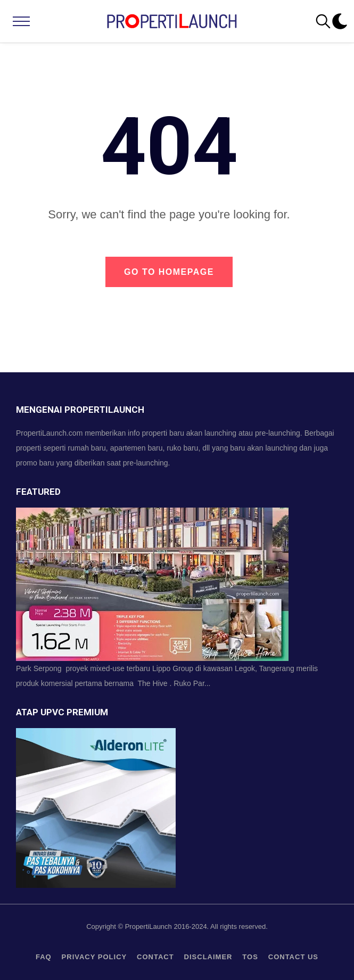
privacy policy (94, 957)
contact (155, 957)
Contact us (293, 957)
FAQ (44, 957)
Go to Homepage (169, 272)
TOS (250, 957)
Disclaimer (208, 957)
